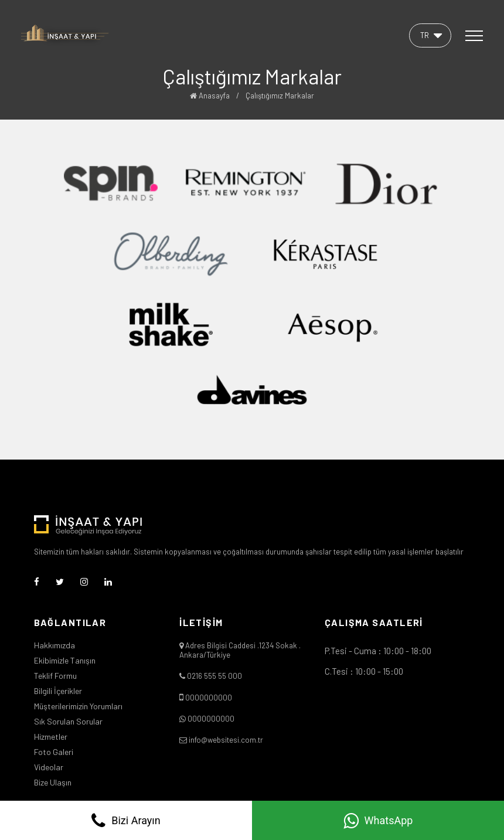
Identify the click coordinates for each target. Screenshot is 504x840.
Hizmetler (51, 737)
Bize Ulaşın (53, 783)
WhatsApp (378, 821)
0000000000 (209, 698)
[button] (430, 35)
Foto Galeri (54, 752)
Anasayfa (210, 96)
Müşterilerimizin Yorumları (78, 706)
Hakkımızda (55, 645)
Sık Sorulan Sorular (68, 722)
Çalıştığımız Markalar (280, 96)
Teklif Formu (55, 676)
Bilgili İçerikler (58, 691)
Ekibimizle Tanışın (65, 661)
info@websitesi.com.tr (226, 740)
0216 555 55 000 (214, 676)
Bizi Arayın (126, 821)
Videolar (49, 767)
